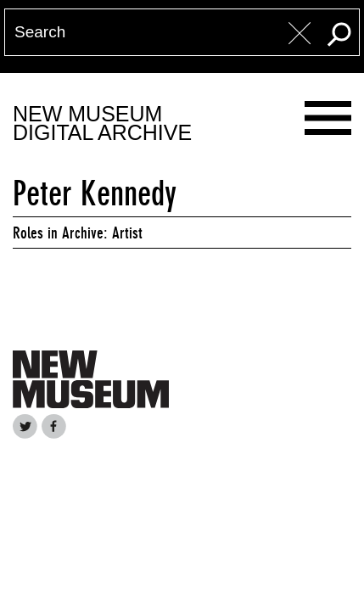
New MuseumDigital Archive (102, 123)
